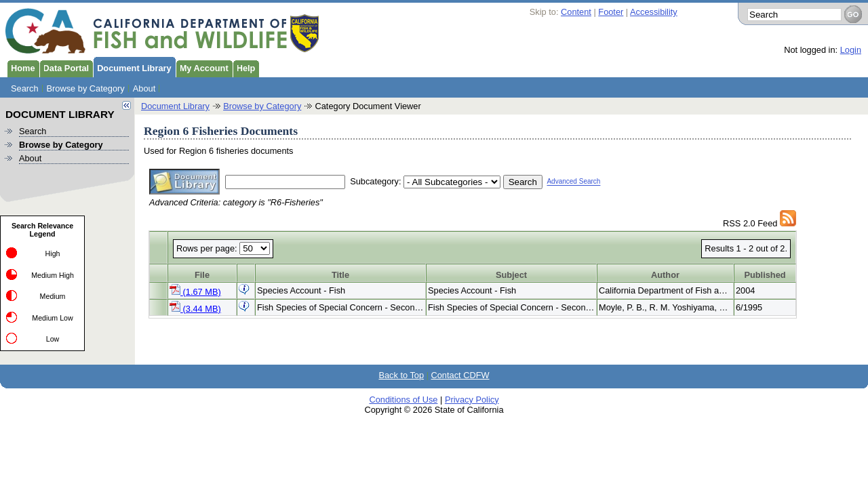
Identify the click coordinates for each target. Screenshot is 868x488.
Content (576, 12)
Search (25, 88)
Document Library (132, 67)
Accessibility (654, 12)
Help (244, 67)
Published (765, 275)
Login (851, 50)
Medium (53, 296)
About (144, 88)
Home (21, 67)
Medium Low (52, 318)
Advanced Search (573, 182)
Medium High (53, 275)
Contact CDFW (460, 375)
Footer (611, 12)
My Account (202, 67)
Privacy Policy (472, 400)
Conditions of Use (403, 400)
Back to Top (401, 375)
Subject (511, 275)
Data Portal (64, 67)
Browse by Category (86, 88)
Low (53, 339)
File (202, 275)
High (53, 253)
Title (340, 275)
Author (665, 275)
